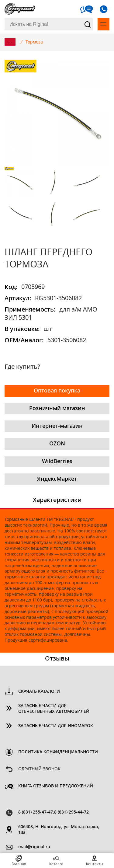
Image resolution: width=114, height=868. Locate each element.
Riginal (20, 9)
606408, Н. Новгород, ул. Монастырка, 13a (59, 830)
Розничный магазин (57, 409)
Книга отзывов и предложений (56, 786)
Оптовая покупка (57, 391)
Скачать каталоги (39, 692)
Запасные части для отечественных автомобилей (54, 709)
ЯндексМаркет (57, 479)
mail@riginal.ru (34, 847)
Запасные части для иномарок (56, 726)
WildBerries (57, 462)
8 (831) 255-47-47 (36, 812)
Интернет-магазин (57, 426)
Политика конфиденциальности (58, 752)
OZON (57, 444)
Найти (88, 24)
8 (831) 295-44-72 (71, 812)
